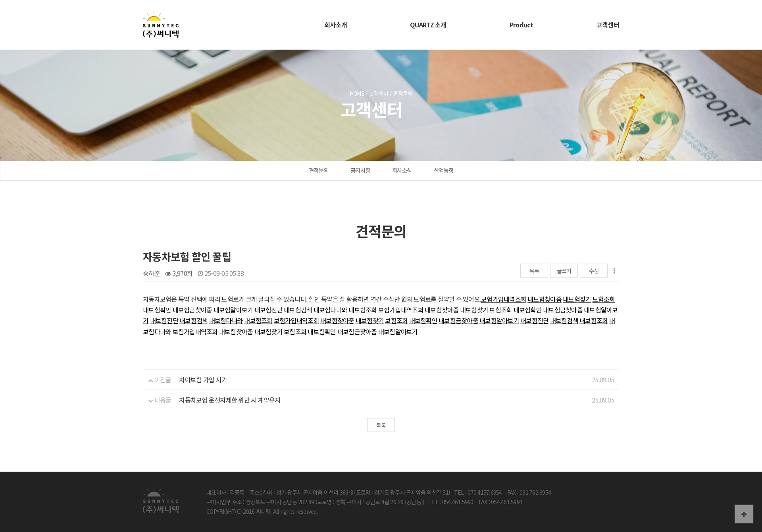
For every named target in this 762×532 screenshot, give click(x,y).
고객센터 (608, 25)
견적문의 (318, 170)
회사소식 (402, 170)
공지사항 (360, 170)
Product (521, 25)
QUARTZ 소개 (428, 25)
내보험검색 (298, 310)
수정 (594, 271)
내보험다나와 (331, 310)
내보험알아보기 (233, 310)
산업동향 (444, 170)
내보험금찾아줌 (192, 310)
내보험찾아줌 (545, 299)
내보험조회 (363, 310)
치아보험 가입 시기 (203, 380)
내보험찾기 (577, 299)
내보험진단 (268, 310)
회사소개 (336, 25)
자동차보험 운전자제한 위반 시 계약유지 (230, 400)
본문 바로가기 (0, 0)
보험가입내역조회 (504, 299)
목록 (534, 271)
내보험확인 (157, 310)
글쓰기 (564, 271)
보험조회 (604, 299)
